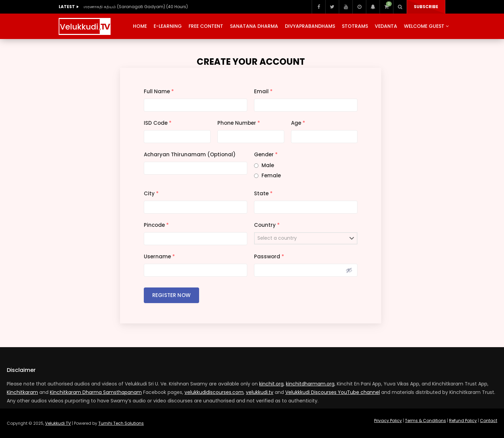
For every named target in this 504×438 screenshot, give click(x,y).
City (151, 193)
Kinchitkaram (22, 392)
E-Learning (168, 26)
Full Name (159, 91)
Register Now (171, 295)
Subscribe (426, 7)
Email (263, 91)
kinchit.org (271, 384)
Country (267, 225)
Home (140, 26)
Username (159, 256)
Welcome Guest (424, 26)
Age (298, 123)
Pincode (156, 225)
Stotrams (355, 26)
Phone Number (239, 123)
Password (269, 256)
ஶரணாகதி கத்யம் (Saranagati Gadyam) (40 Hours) (136, 7)
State (263, 193)
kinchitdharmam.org (310, 384)
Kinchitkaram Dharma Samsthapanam (96, 392)
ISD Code (158, 123)
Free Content (206, 26)
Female (271, 175)
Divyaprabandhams (310, 26)
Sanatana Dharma (254, 26)
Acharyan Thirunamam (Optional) (190, 154)
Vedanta (386, 26)
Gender (266, 154)
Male (268, 165)
